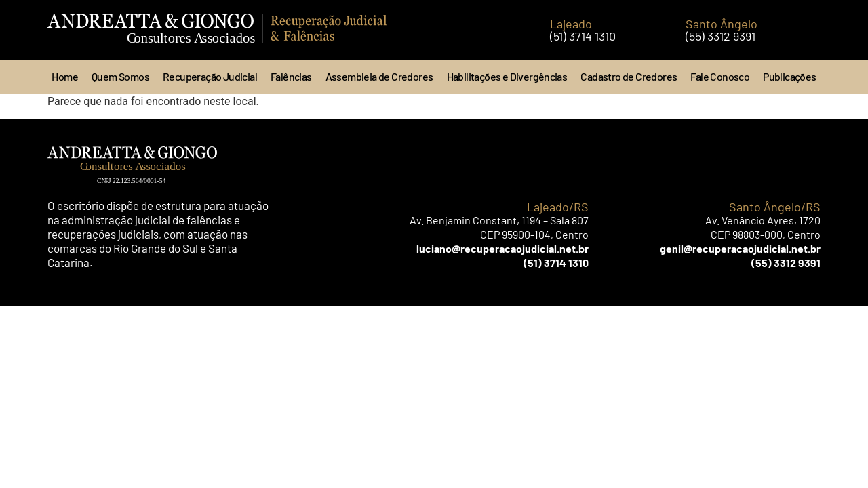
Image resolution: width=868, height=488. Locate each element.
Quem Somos (120, 76)
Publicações (789, 76)
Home (65, 76)
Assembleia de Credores (379, 76)
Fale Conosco (720, 76)
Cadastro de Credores (629, 76)
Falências (291, 76)
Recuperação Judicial (210, 76)
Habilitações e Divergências (507, 76)
